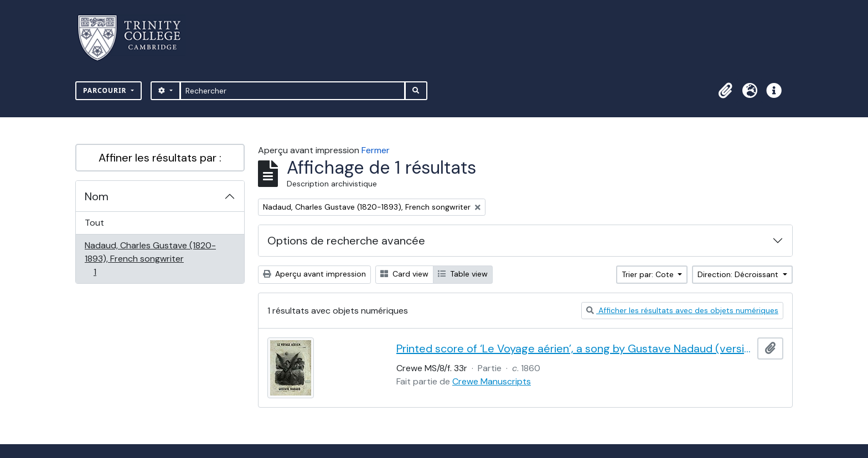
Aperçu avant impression (314, 274)
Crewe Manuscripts (492, 381)
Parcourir (106, 90)
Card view (404, 274)
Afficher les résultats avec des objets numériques (682, 310)
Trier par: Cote (649, 274)
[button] (725, 91)
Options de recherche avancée (346, 241)
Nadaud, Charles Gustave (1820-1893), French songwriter (150, 259)
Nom (97, 196)
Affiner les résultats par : (160, 158)
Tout (94, 223)
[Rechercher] (293, 91)
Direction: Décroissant (739, 274)
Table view (463, 274)
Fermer (376, 150)
